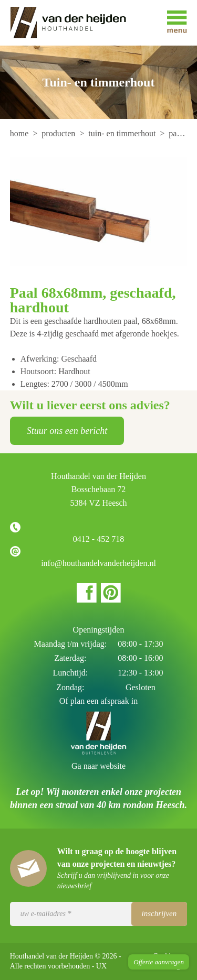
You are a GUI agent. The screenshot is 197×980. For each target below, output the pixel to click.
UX (101, 966)
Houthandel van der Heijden (76, 23)
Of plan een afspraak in (98, 701)
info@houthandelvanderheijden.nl (98, 563)
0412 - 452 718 (98, 539)
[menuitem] (20, 133)
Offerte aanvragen (159, 962)
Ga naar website (98, 766)
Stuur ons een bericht (67, 431)
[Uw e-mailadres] (99, 914)
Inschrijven (159, 913)
